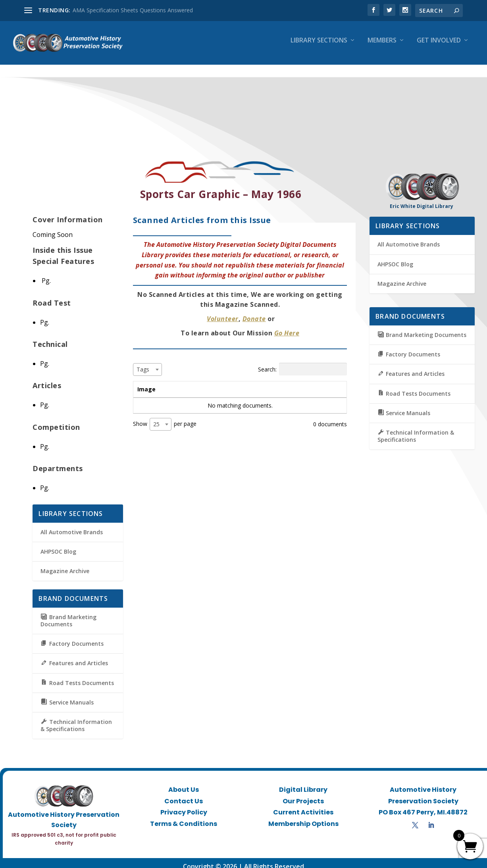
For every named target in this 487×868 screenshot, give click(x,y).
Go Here (287, 326)
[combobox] (147, 362)
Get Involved (439, 46)
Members (382, 46)
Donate (254, 312)
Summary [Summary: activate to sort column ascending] (236, 382)
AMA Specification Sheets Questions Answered (133, 10)
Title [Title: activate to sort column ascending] (183, 382)
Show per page (165, 418)
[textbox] (145, 362)
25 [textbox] (156, 417)
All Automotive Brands (72, 525)
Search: (302, 362)
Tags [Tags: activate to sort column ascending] (297, 382)
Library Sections (319, 46)
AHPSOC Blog (58, 544)
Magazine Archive (65, 564)
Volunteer (223, 312)
